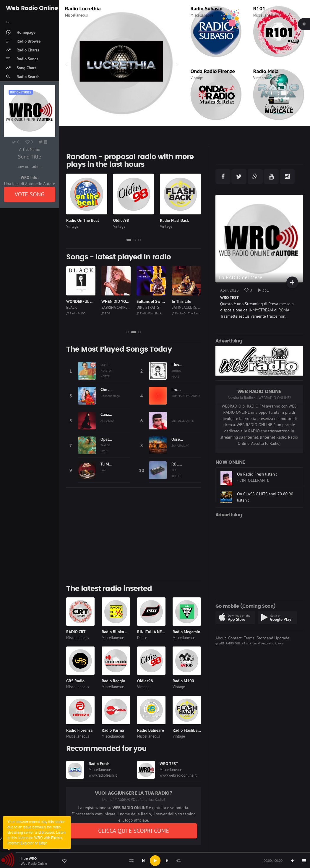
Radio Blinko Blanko (119, 632)
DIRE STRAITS (183, 307)
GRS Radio (75, 681)
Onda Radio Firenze (213, 71)
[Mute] (292, 861)
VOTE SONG (30, 194)
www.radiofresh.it (103, 775)
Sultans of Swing (186, 301)
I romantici (181, 389)
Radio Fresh (99, 764)
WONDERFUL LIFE (117, 301)
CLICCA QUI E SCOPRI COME (134, 831)
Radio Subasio (207, 8)
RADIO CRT (76, 632)
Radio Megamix (186, 632)
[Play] (155, 861)
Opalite (107, 439)
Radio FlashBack (174, 220)
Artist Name (29, 149)
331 (264, 290)
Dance (142, 638)
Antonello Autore (272, 643)
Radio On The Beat (83, 220)
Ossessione (181, 439)
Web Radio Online (34, 864)
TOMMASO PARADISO (186, 396)
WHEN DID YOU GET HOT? (159, 301)
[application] (155, 861)
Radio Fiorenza (79, 730)
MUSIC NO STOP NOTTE (106, 371)
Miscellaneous (76, 15)
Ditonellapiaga (110, 396)
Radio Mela (266, 71)
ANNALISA (107, 421)
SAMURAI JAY (180, 445)
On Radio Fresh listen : (257, 481)
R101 (259, 8)
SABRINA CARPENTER (154, 307)
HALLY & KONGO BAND (85, 307)
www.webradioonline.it (178, 775)
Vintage (197, 78)
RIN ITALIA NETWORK (156, 632)
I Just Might (182, 365)
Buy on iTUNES (21, 92)
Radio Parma (113, 730)
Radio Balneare (151, 730)
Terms (249, 638)
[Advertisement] (134, 534)
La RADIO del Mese (241, 277)
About (221, 638)
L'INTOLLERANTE (182, 421)
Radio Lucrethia (78, 313)
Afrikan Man (77, 301)
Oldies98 (121, 220)
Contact (235, 638)
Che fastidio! (112, 389)
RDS (70, 8)
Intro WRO (29, 859)
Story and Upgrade (273, 638)
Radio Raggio (113, 681)
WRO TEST (169, 764)
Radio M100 (111, 313)
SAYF (104, 470)
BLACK (107, 307)
